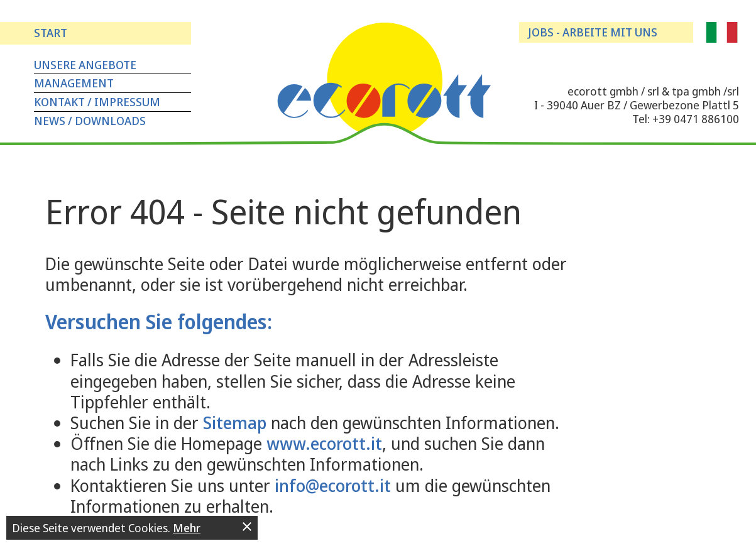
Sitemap (235, 423)
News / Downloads (90, 121)
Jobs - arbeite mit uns (593, 32)
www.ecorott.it (324, 443)
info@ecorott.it (333, 485)
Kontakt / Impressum (97, 102)
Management (74, 83)
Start (51, 33)
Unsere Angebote (85, 65)
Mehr (187, 528)
